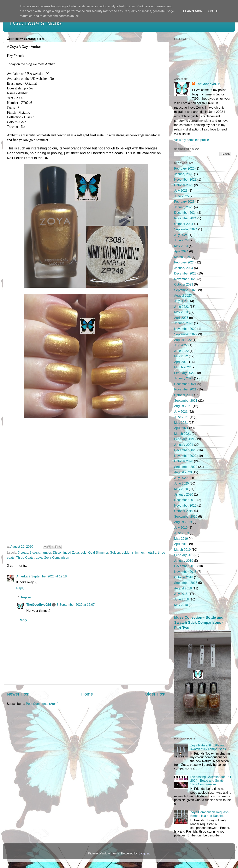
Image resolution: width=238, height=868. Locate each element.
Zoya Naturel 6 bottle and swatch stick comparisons (208, 747)
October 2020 (184, 461)
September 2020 (186, 467)
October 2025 (184, 185)
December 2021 (185, 384)
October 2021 (184, 395)
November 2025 (185, 179)
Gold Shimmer (98, 552)
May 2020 (181, 489)
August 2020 (183, 472)
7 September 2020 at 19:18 (48, 576)
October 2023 (184, 284)
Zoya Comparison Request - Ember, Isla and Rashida (210, 814)
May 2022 (181, 356)
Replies (26, 597)
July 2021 (181, 412)
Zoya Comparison (57, 558)
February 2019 (184, 555)
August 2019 (183, 522)
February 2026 (184, 168)
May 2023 (181, 312)
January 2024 (184, 268)
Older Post (155, 694)
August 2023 (183, 295)
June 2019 (181, 533)
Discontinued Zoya (66, 552)
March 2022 (182, 367)
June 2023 (181, 307)
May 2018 (181, 605)
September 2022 (186, 334)
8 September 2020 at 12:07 (76, 605)
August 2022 (183, 340)
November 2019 (185, 505)
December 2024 (185, 213)
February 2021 (184, 439)
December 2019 (185, 500)
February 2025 (184, 202)
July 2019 (181, 527)
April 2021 (181, 428)
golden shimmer (133, 552)
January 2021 (184, 445)
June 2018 (181, 599)
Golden (115, 552)
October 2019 (184, 511)
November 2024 (185, 218)
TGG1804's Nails (35, 23)
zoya (39, 558)
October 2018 (184, 577)
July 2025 (181, 190)
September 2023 (186, 290)
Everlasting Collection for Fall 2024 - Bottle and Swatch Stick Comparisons (211, 781)
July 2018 (181, 594)
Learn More (194, 11)
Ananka (22, 576)
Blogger (144, 853)
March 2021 (182, 434)
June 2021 (181, 417)
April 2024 (181, 251)
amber (47, 552)
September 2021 (186, 401)
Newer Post (18, 694)
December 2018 (185, 566)
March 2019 (182, 550)
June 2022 (181, 351)
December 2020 (185, 450)
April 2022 (181, 362)
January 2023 (184, 323)
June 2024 (181, 240)
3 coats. (35, 552)
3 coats (23, 552)
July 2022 (181, 345)
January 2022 (184, 378)
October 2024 (184, 224)
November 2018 (185, 572)
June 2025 (181, 196)
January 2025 (184, 207)
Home (87, 694)
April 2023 (181, 318)
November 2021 (185, 389)
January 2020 (184, 494)
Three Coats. (25, 558)
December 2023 (185, 273)
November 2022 (185, 329)
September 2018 (186, 583)
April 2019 (181, 544)
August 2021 (183, 406)
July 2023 (181, 301)
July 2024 (181, 235)
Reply (20, 588)
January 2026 (184, 174)
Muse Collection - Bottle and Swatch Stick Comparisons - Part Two (199, 623)
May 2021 (181, 423)
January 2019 (184, 561)
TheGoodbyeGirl (39, 605)
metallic (151, 552)
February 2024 (184, 262)
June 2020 (181, 483)
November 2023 (185, 279)
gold (84, 552)
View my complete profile (192, 140)
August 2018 (183, 588)
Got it (214, 11)
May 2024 (181, 246)
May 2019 (181, 539)
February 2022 (184, 373)
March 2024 (182, 257)
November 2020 (185, 456)
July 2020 (181, 478)
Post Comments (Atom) (42, 704)
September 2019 (186, 516)
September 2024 (186, 229)
